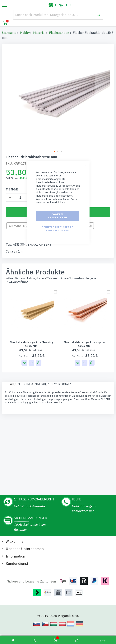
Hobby (25, 33)
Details (11, 378)
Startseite (9, 33)
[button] (92, 357)
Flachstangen (59, 33)
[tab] (11, 379)
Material (39, 33)
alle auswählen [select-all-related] (18, 276)
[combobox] (58, 15)
